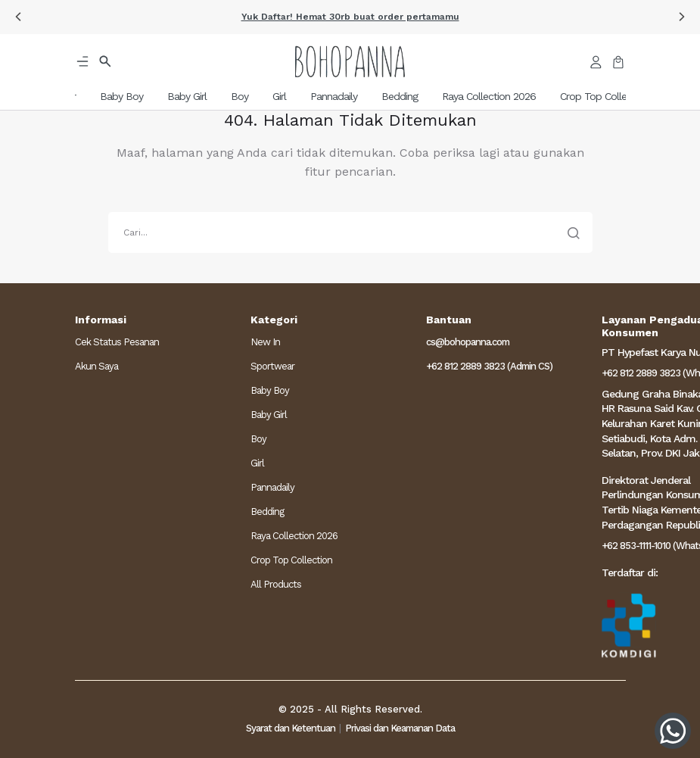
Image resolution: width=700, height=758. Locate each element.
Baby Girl (269, 415)
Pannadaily (272, 487)
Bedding (267, 512)
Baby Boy (270, 390)
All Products (276, 584)
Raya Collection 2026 (294, 536)
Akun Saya (96, 366)
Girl (257, 463)
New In (265, 342)
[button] (18, 17)
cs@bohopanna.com (468, 342)
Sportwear (272, 366)
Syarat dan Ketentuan (291, 728)
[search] (350, 232)
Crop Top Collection (291, 560)
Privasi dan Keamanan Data (400, 728)
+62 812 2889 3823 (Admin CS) (489, 366)
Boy (258, 439)
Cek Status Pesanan (117, 342)
